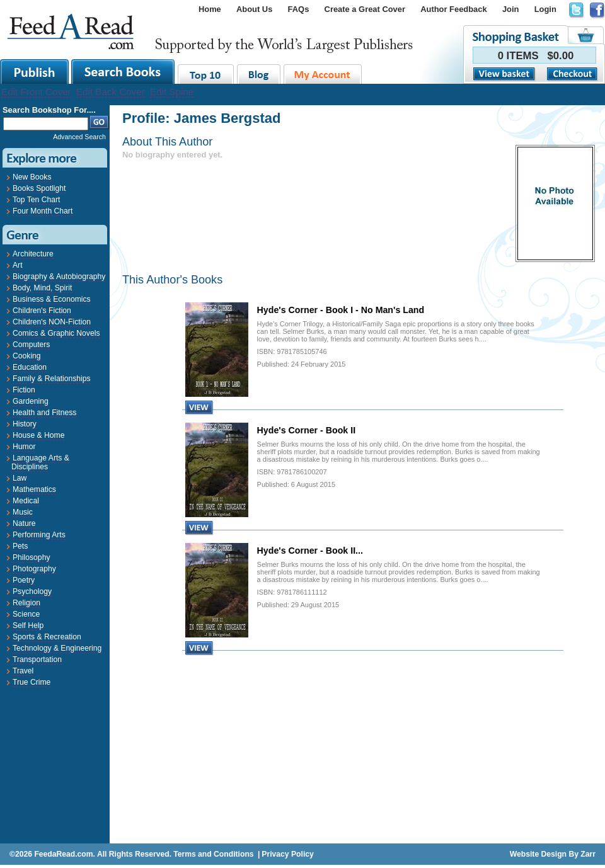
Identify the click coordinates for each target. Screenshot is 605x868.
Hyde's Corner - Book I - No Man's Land (341, 310)
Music (23, 512)
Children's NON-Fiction (52, 322)
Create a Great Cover (365, 9)
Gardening (31, 401)
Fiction (24, 390)
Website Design (538, 854)
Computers (31, 345)
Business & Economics (52, 299)
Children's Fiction (42, 311)
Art (18, 265)
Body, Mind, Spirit (42, 288)
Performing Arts (39, 535)
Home (210, 9)
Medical (26, 501)
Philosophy (31, 557)
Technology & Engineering (57, 648)
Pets (20, 546)
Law (20, 478)
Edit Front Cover (36, 92)
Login (545, 9)
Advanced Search (79, 137)
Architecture (33, 254)
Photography (34, 569)
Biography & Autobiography (59, 277)
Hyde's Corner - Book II (306, 430)
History (25, 424)
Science (26, 614)
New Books (32, 177)
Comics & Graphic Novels (56, 333)
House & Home (38, 435)
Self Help (28, 625)
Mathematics (34, 489)
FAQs (299, 9)
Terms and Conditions (213, 854)
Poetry (24, 580)
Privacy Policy (287, 854)
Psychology (32, 591)
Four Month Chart (43, 211)
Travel (23, 671)
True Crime (32, 682)
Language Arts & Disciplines (40, 462)
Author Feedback (453, 9)
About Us (254, 9)
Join (511, 9)
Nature (24, 523)
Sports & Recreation (47, 637)
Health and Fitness (44, 413)
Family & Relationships (52, 379)
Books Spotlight (39, 188)
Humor (24, 447)
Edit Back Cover (111, 92)
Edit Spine (172, 92)
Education (30, 367)
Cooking (27, 356)
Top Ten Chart (36, 200)
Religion (26, 603)
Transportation (37, 660)
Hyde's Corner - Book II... (310, 551)
